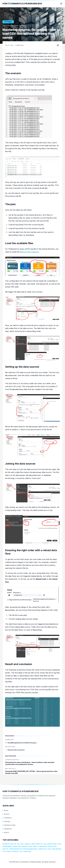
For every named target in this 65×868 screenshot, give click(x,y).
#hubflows (17, 846)
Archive (6, 814)
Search (6, 832)
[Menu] (61, 4)
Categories (7, 829)
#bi (45, 844)
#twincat (15, 851)
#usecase (27, 851)
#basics (28, 844)
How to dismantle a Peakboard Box (22, 4)
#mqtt (36, 846)
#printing (42, 849)
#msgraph (43, 846)
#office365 (52, 846)
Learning (6, 821)
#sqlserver (57, 849)
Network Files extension (29, 252)
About (5, 810)
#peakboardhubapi (30, 849)
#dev (60, 844)
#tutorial (7, 851)
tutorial (8, 22)
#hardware (7, 846)
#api (22, 844)
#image (25, 846)
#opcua (6, 849)
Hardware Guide (9, 825)
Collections (7, 818)
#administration (9, 844)
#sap (49, 849)
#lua (30, 846)
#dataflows (52, 844)
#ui (21, 851)
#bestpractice (37, 844)
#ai (18, 844)
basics (22, 26)
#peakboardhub (16, 849)
